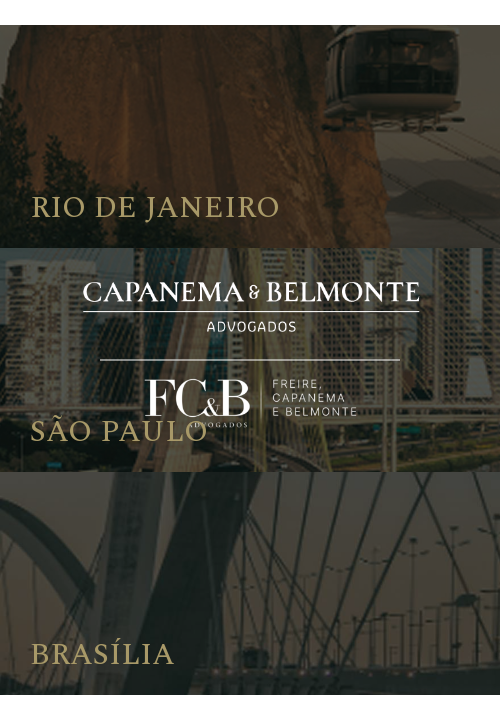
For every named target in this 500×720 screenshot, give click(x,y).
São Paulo (119, 432)
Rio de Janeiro (155, 208)
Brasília (102, 655)
